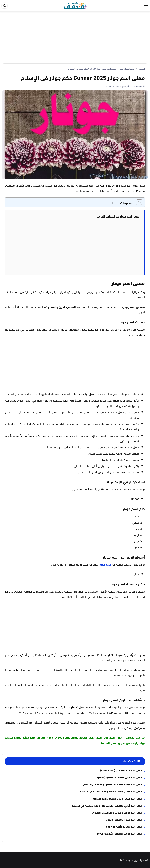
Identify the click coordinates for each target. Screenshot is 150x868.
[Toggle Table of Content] (138, 202)
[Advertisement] (75, 36)
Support (138, 86)
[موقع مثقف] (75, 5)
